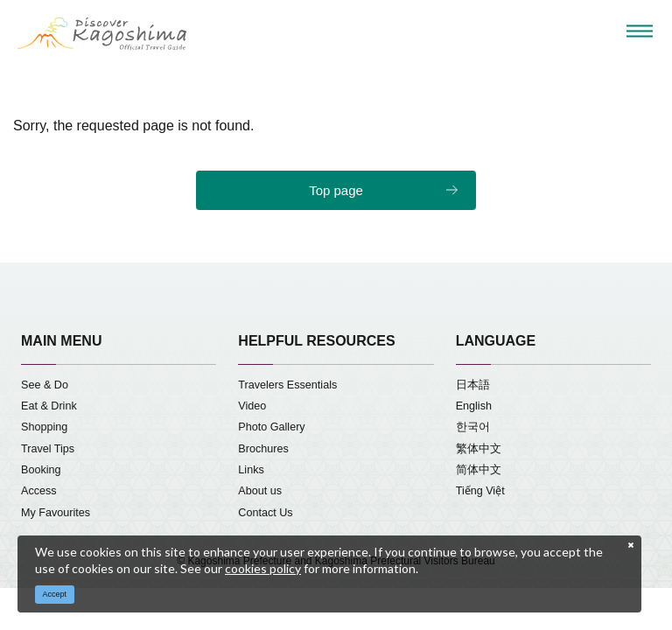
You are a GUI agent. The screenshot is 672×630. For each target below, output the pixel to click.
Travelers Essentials (287, 385)
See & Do (45, 385)
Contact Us (265, 513)
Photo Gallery (271, 427)
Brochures (263, 449)
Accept (55, 594)
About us (260, 491)
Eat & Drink (49, 406)
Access (39, 491)
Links (251, 470)
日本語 (473, 385)
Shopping (44, 427)
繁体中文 (479, 449)
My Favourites (56, 513)
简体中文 (479, 470)
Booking (41, 470)
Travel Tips (48, 449)
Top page (336, 190)
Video (252, 406)
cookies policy (263, 568)
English (474, 406)
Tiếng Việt (480, 491)
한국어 (473, 427)
